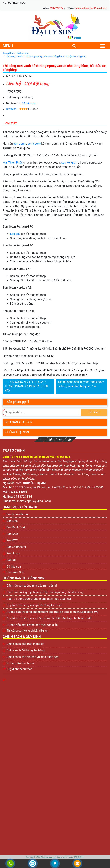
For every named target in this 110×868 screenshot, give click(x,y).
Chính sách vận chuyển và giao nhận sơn (33, 657)
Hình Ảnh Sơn (15, 572)
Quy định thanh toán (19, 669)
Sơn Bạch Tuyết (16, 527)
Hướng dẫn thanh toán (21, 663)
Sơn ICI (11, 560)
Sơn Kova (13, 534)
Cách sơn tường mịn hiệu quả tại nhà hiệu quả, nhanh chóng (45, 592)
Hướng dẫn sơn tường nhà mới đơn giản (32, 625)
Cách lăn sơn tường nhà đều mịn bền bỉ (32, 586)
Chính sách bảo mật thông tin (25, 644)
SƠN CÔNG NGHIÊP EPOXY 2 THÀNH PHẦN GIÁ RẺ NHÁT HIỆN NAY (26, 386)
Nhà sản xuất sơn (19, 422)
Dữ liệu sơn (29, 103)
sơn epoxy (34, 144)
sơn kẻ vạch (69, 163)
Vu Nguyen (11, 109)
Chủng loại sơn (17, 432)
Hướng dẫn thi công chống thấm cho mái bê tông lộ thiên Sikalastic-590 (52, 612)
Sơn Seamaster (16, 547)
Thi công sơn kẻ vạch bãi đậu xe (27, 631)
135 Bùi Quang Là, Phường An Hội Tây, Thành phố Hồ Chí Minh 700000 (58, 487)
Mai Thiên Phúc (13, 163)
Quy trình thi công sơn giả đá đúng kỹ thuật (34, 605)
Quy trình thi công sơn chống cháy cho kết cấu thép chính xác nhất (49, 618)
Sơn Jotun (13, 553)
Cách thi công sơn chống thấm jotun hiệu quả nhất (39, 599)
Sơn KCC (12, 540)
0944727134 (57, 8)
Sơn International (17, 514)
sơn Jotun (20, 144)
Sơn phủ (15, 234)
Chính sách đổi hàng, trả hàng (26, 650)
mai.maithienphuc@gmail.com (91, 8)
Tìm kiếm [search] (94, 412)
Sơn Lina (12, 521)
